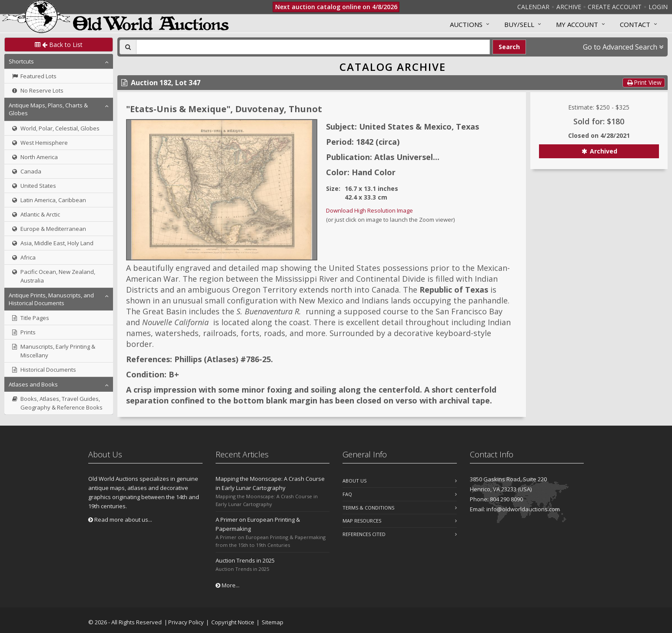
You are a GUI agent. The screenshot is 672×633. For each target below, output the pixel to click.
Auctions (466, 24)
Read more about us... (120, 520)
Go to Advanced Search (623, 47)
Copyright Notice (233, 622)
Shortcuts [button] (21, 61)
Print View (644, 82)
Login (658, 7)
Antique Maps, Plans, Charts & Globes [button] (48, 109)
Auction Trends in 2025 (245, 560)
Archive (569, 7)
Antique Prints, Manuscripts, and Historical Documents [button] (51, 299)
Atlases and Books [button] (33, 384)
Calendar (533, 7)
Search (509, 47)
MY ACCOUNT (577, 24)
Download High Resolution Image (369, 210)
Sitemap (273, 622)
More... (228, 585)
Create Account (615, 7)
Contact (635, 24)
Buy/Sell (519, 24)
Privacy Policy (186, 622)
